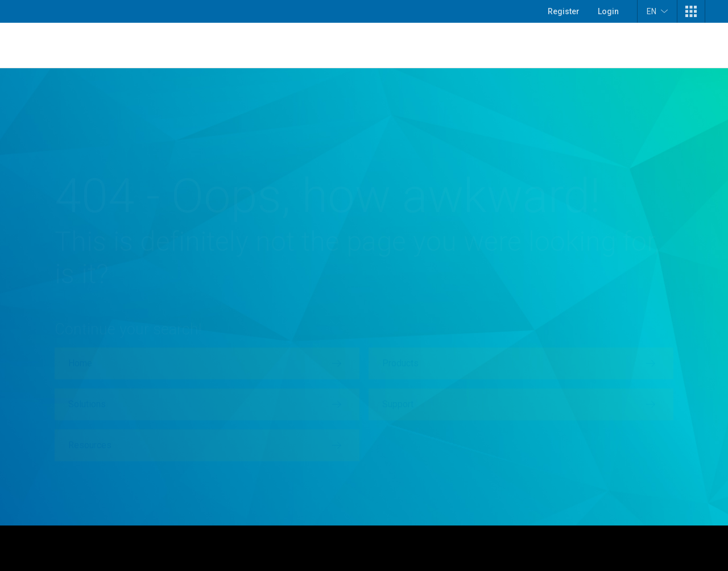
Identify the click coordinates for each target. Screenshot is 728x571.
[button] (691, 11)
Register (564, 11)
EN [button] (657, 11)
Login (608, 11)
